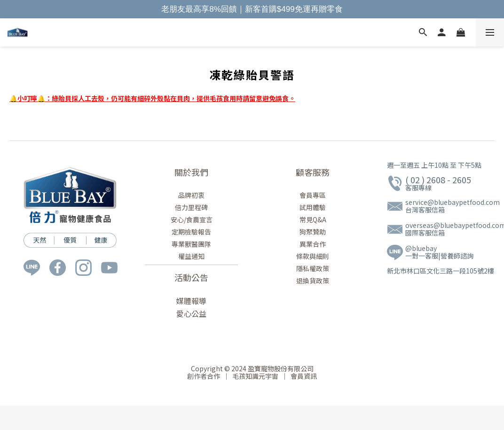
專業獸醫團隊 (191, 244)
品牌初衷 (191, 195)
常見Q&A (313, 219)
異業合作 (313, 244)
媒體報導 (191, 301)
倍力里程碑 (191, 207)
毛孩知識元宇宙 (256, 376)
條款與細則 (313, 256)
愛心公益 (191, 313)
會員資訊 (302, 376)
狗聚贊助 (313, 232)
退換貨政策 (313, 281)
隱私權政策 (313, 268)
